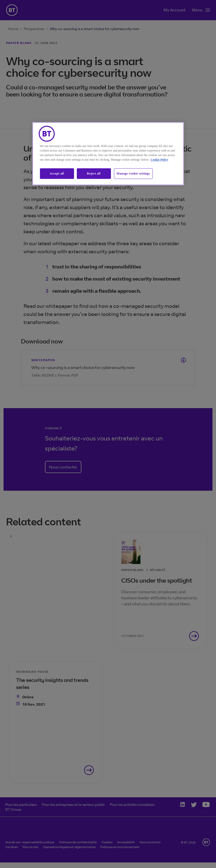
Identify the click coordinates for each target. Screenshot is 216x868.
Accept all (57, 173)
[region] (108, 154)
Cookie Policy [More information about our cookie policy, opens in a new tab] (159, 160)
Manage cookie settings (133, 173)
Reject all (94, 173)
